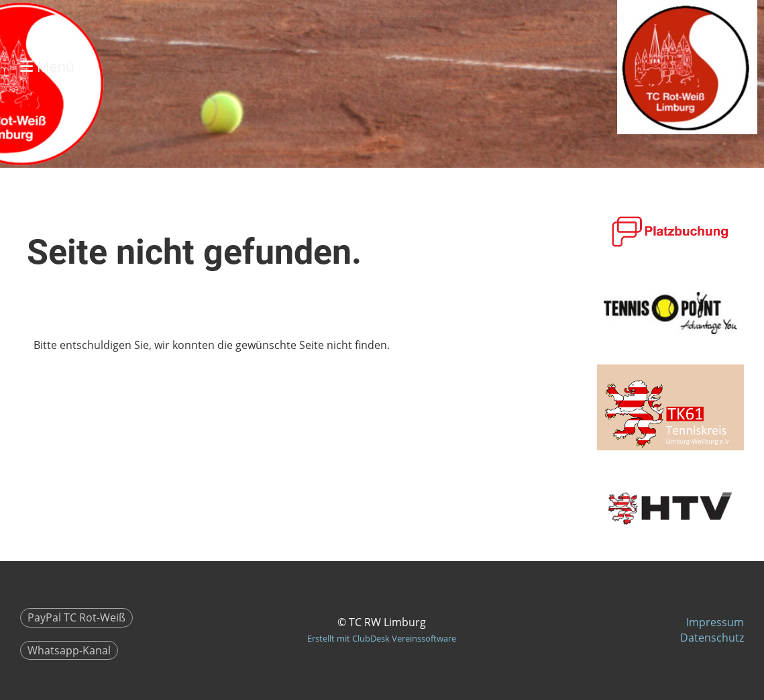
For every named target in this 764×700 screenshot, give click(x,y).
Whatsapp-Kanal (69, 650)
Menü (47, 67)
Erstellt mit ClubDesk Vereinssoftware (382, 638)
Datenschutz (712, 638)
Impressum (715, 622)
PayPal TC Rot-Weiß (76, 617)
